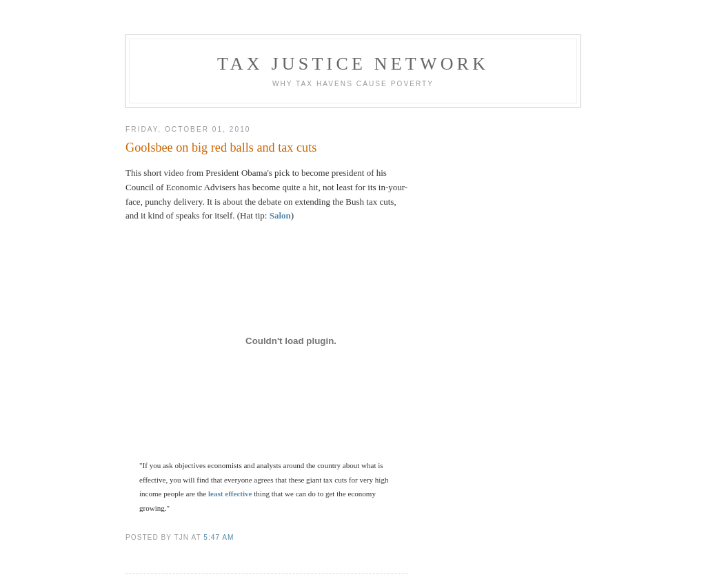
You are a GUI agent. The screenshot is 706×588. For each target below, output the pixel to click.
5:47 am (219, 537)
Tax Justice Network (353, 64)
